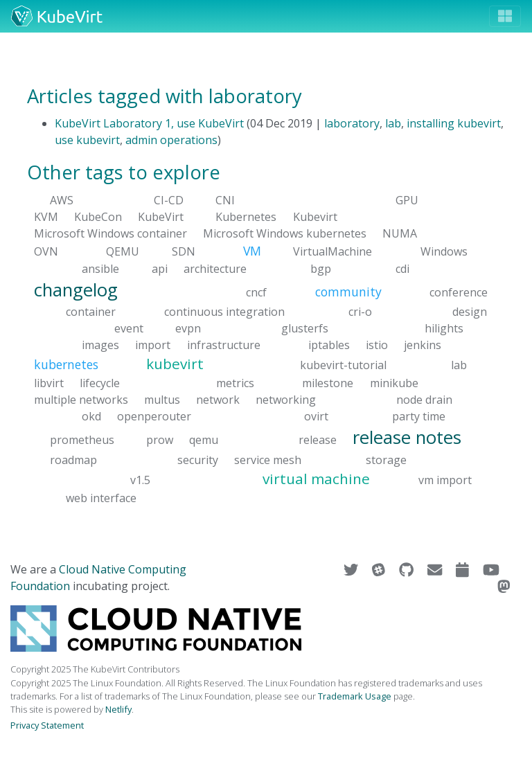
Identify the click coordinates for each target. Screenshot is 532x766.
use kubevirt (87, 140)
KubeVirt (161, 217)
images (100, 345)
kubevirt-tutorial (343, 365)
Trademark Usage (355, 696)
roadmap (73, 459)
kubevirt (175, 364)
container (91, 312)
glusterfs (305, 328)
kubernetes (66, 364)
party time (419, 416)
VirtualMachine (332, 251)
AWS (62, 200)
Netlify (118, 709)
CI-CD (169, 200)
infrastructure (224, 345)
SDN (184, 251)
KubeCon (98, 217)
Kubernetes (246, 217)
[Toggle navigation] (505, 16)
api (160, 268)
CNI (225, 200)
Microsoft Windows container (110, 233)
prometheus (82, 440)
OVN (46, 251)
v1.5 (140, 479)
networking (286, 400)
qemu (204, 440)
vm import (445, 479)
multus (162, 400)
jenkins (423, 345)
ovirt (316, 416)
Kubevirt (315, 217)
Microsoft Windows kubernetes (285, 233)
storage (386, 459)
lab (393, 123)
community (348, 291)
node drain (424, 400)
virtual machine (316, 478)
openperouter (154, 416)
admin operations (171, 140)
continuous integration (224, 312)
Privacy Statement (47, 725)
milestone (328, 383)
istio (377, 345)
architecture (215, 268)
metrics (235, 383)
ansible (100, 268)
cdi (402, 268)
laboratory (352, 123)
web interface (101, 497)
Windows (444, 251)
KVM (46, 217)
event (129, 328)
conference (459, 292)
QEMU (123, 251)
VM (252, 251)
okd (91, 416)
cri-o (360, 312)
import (153, 345)
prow (160, 440)
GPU (407, 200)
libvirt (49, 383)
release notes (407, 437)
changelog (76, 289)
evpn (188, 328)
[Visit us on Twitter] (352, 569)
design (470, 312)
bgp (321, 268)
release (318, 440)
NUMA (400, 233)
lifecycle (100, 383)
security (198, 459)
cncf (256, 292)
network (218, 400)
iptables (329, 345)
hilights (444, 328)
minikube (394, 383)
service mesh (268, 459)
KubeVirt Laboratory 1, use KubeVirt (149, 123)
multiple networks (81, 400)
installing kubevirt (454, 123)
